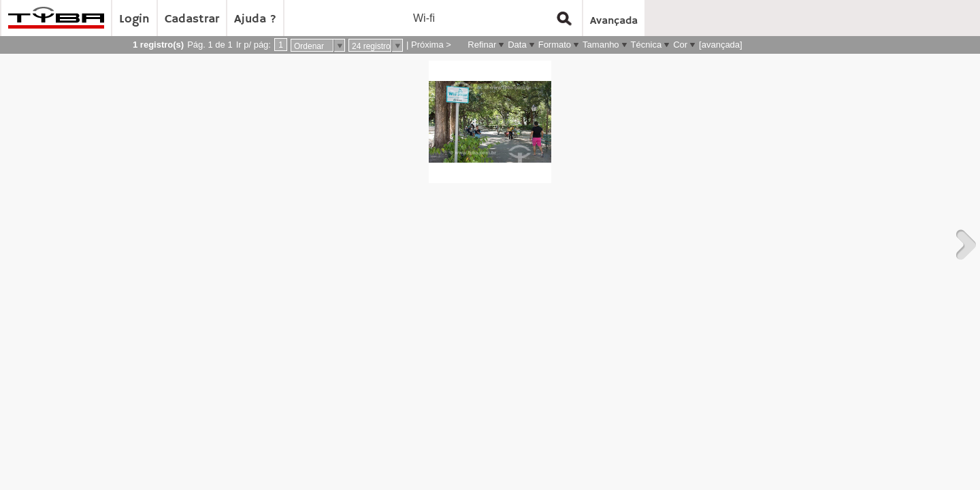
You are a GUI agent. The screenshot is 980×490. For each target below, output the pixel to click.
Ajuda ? (255, 19)
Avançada (614, 21)
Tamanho (601, 45)
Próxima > (431, 45)
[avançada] (721, 45)
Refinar (482, 45)
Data (517, 45)
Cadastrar (192, 19)
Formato (555, 45)
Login (134, 19)
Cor (680, 45)
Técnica (647, 45)
